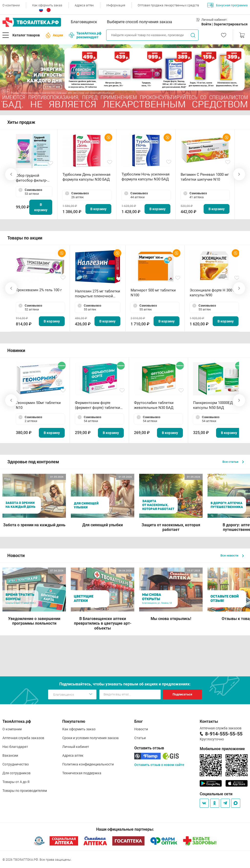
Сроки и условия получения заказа (90, 738)
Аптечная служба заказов (23, 738)
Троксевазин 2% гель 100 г (39, 290)
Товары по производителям (25, 791)
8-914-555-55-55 (224, 734)
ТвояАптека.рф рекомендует (85, 35)
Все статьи (233, 462)
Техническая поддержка (82, 773)
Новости (141, 729)
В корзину (41, 207)
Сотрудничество (16, 764)
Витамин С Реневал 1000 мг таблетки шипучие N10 (205, 177)
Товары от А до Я (16, 782)
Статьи (140, 738)
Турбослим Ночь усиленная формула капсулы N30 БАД (146, 177)
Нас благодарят (15, 747)
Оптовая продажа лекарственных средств (168, 5)
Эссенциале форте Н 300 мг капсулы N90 (214, 293)
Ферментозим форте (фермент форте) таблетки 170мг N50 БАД (98, 405)
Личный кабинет (76, 747)
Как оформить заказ (47, 5)
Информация (116, 5)
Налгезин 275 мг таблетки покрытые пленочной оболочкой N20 (98, 294)
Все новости (232, 555)
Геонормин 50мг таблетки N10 (38, 405)
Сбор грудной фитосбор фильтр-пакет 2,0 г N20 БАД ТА (33, 178)
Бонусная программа (227, 5)
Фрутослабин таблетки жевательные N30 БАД (154, 405)
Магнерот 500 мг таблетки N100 (153, 293)
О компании (11, 5)
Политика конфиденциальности (88, 764)
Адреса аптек (84, 5)
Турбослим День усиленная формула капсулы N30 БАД (86, 177)
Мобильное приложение (222, 749)
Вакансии (10, 755)
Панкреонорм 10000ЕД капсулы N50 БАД (213, 405)
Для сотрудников (16, 773)
